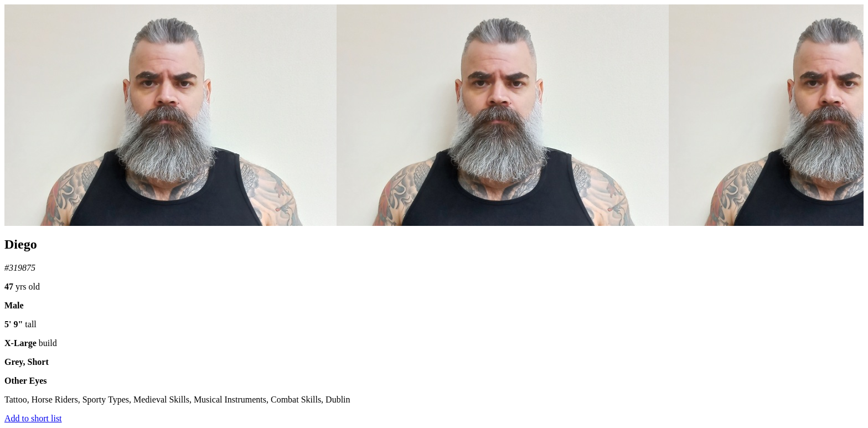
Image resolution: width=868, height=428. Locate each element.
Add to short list (33, 418)
